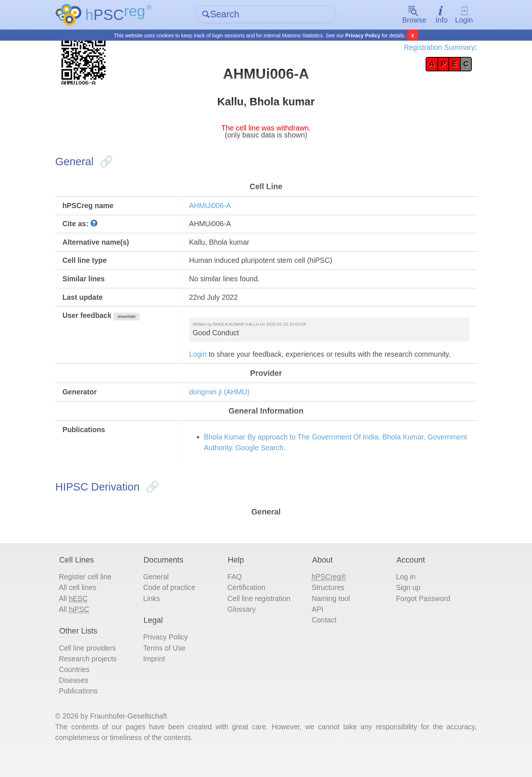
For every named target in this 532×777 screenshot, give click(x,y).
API (317, 624)
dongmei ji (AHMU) (222, 402)
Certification (248, 602)
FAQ (236, 591)
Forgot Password (422, 613)
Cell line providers (92, 664)
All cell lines (82, 602)
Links (154, 613)
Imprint (157, 675)
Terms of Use (167, 664)
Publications (83, 709)
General (159, 591)
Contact (324, 635)
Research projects (93, 675)
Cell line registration (261, 613)
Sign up (406, 602)
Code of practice (173, 602)
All (78, 613)
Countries (79, 686)
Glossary (243, 624)
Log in (404, 591)
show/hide (132, 324)
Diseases (78, 698)
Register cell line (90, 591)
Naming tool (331, 613)
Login (460, 15)
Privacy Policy (363, 35)
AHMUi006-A (213, 210)
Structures (328, 602)
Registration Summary (434, 48)
